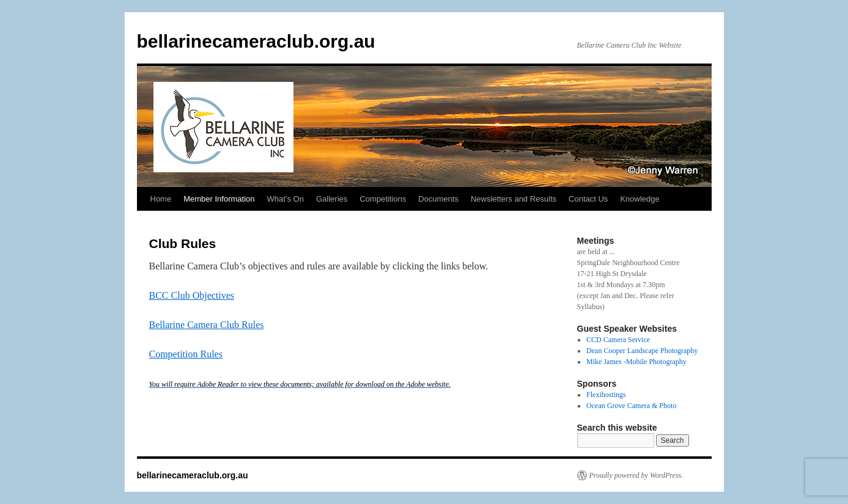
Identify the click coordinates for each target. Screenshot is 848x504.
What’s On (286, 199)
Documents (438, 199)
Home (161, 199)
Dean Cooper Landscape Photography (642, 351)
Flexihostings (606, 395)
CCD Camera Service (618, 340)
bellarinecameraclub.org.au (256, 41)
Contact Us (588, 199)
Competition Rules (186, 354)
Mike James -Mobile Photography (636, 362)
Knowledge (640, 199)
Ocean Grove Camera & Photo (631, 406)
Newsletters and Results (514, 199)
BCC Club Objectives (192, 295)
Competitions (383, 199)
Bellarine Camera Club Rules (207, 325)
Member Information (219, 199)
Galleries (332, 199)
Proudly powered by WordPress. (636, 475)
